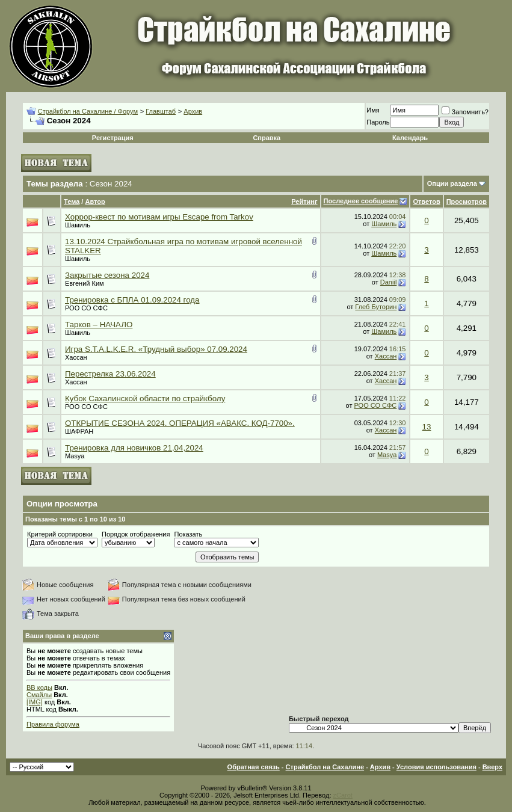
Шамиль (78, 225)
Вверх (492, 767)
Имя (373, 110)
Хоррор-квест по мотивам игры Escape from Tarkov (159, 217)
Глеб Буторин (376, 307)
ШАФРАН (79, 431)
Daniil (389, 282)
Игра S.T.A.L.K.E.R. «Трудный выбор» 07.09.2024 (156, 349)
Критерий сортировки (60, 534)
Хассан (76, 357)
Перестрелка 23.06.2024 (110, 374)
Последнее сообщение (361, 201)
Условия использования (436, 767)
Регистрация (113, 138)
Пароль (378, 122)
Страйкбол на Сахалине (325, 767)
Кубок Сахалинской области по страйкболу (145, 398)
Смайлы (39, 695)
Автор (95, 201)
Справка (267, 138)
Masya (75, 456)
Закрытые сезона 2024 (107, 275)
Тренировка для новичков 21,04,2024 (134, 448)
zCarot (343, 795)
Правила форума (53, 724)
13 (427, 427)
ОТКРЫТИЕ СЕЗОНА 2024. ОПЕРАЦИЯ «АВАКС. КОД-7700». (180, 423)
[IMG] (35, 702)
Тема (72, 201)
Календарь (410, 138)
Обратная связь (254, 767)
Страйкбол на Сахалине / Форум (88, 111)
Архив (193, 111)
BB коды (39, 687)
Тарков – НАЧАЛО (99, 324)
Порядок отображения (136, 534)
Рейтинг (304, 201)
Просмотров (467, 201)
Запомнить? (465, 112)
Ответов (426, 201)
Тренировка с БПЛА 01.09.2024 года (132, 300)
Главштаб (161, 111)
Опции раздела (452, 183)
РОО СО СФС (86, 308)
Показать (188, 534)
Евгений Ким (85, 283)
